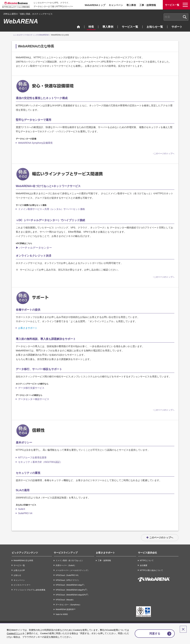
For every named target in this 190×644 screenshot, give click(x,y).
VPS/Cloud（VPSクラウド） (68, 580)
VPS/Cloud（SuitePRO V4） (68, 575)
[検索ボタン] (185, 17)
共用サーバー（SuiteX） (66, 565)
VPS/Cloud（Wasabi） (65, 600)
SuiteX (22, 509)
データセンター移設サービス (34, 399)
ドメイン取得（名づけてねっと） (70, 561)
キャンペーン (116, 5)
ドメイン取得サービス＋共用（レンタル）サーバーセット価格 (52, 209)
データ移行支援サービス (31, 388)
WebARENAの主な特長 (23, 561)
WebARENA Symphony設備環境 (35, 143)
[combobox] (176, 17)
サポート (177, 27)
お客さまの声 (19, 570)
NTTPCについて (147, 561)
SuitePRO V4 (25, 513)
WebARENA (21, 21)
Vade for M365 (62, 614)
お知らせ (17, 575)
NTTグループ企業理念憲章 (32, 458)
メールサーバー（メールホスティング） (72, 570)
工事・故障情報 (148, 5)
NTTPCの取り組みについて (151, 570)
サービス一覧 (130, 27)
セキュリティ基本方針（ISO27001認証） (40, 462)
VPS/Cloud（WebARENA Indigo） (71, 585)
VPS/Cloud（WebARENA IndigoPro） (72, 590)
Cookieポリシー (17, 633)
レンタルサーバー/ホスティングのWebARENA (31, 35)
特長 (91, 27)
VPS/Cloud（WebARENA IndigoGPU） (72, 595)
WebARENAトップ (95, 5)
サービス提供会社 (147, 553)
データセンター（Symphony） (68, 605)
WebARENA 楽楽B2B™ (66, 610)
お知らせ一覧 (155, 27)
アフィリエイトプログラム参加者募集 (30, 590)
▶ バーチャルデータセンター (34, 248)
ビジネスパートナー (22, 585)
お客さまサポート (28, 328)
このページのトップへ (161, 538)
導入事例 (131, 5)
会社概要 (144, 565)
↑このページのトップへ (164, 154)
